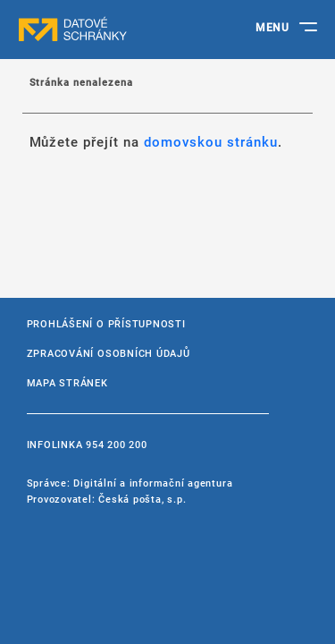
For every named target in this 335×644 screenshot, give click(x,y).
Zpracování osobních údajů (109, 353)
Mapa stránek (67, 382)
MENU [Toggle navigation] (272, 27)
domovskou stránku (211, 141)
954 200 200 (116, 444)
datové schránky (107, 30)
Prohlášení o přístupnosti (106, 323)
